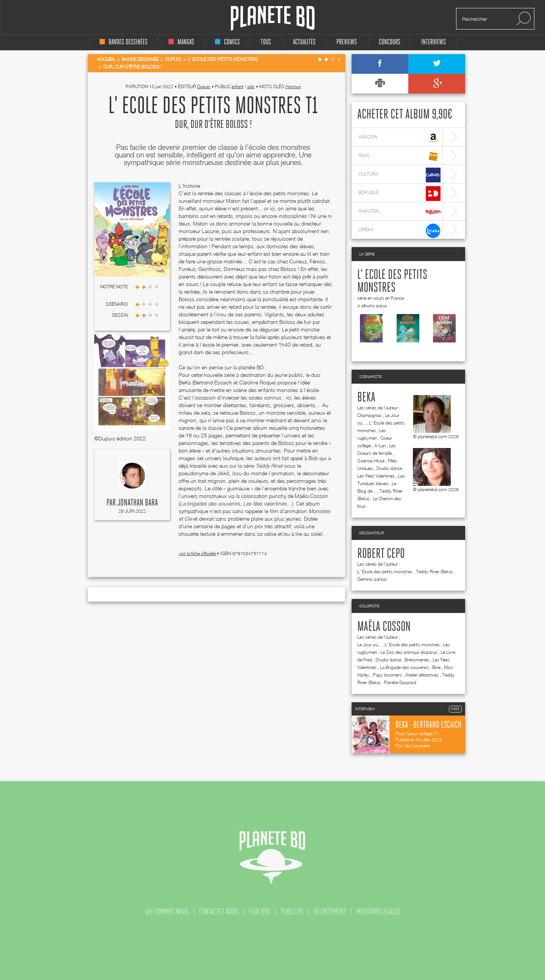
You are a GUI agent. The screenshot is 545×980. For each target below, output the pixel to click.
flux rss (260, 912)
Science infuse (371, 461)
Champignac (369, 415)
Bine (436, 667)
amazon (399, 138)
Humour (293, 86)
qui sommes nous (167, 912)
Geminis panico (372, 579)
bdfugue (399, 194)
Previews (347, 42)
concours (390, 42)
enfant (237, 86)
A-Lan (380, 446)
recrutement (330, 912)
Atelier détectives (422, 675)
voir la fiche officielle (198, 553)
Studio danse (389, 468)
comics (227, 42)
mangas (181, 42)
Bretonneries (417, 660)
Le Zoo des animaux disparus (409, 652)
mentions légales (378, 912)
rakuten (399, 212)
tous (266, 42)
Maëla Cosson (384, 627)
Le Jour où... (369, 645)
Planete (273, 18)
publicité (292, 912)
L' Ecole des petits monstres (385, 572)
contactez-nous (219, 912)
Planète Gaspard (400, 682)
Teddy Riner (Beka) (434, 572)
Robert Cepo (381, 554)
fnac (399, 156)
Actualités (304, 42)
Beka (366, 398)
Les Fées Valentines (376, 476)
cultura (399, 175)
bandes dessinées (124, 42)
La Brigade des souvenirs (404, 667)
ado (251, 86)
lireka (399, 231)
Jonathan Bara (138, 503)
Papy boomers (387, 675)
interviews (434, 42)
